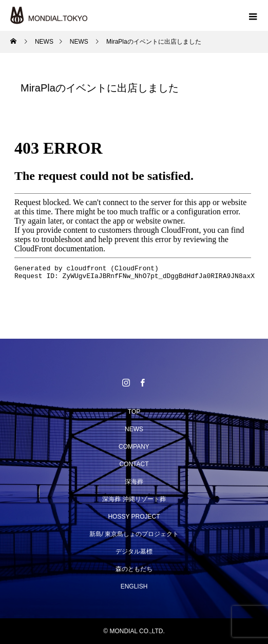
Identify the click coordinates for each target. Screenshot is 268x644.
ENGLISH (134, 586)
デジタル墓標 (134, 551)
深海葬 (134, 482)
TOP (134, 412)
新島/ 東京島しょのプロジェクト (134, 534)
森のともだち (134, 569)
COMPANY (134, 447)
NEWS (134, 429)
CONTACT (134, 464)
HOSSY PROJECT (134, 517)
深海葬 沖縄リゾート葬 (134, 499)
